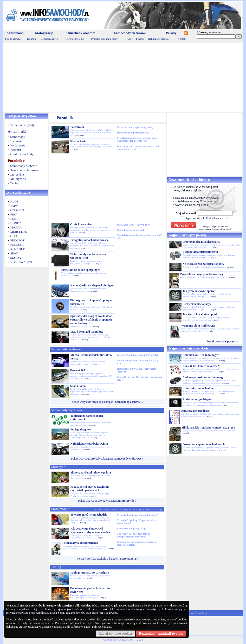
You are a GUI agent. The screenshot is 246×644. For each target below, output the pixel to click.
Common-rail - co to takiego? (201, 355)
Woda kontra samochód (130, 230)
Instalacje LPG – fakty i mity (133, 225)
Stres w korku (79, 141)
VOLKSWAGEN (21, 262)
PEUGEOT (17, 240)
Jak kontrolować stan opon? (200, 314)
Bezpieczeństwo (111, 509)
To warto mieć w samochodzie (89, 515)
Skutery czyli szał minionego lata (91, 473)
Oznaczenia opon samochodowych (204, 444)
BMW (14, 206)
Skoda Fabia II (80, 386)
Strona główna (13, 39)
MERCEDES (19, 232)
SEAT (14, 253)
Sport (130, 39)
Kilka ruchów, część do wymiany (135, 127)
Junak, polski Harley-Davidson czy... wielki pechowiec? (90, 489)
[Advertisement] (123, 77)
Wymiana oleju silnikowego (198, 326)
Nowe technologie (74, 39)
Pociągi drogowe (81, 429)
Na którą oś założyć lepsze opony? (204, 264)
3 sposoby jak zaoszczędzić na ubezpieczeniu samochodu (134, 535)
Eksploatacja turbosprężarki (200, 252)
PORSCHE (17, 245)
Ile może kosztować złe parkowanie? (137, 515)
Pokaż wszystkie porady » (222, 341)
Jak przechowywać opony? (199, 291)
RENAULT (17, 249)
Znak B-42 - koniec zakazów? (201, 366)
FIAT (14, 214)
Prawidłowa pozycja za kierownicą (202, 274)
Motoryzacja (44, 33)
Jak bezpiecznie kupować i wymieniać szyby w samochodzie (91, 530)
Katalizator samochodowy (199, 388)
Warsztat (16, 150)
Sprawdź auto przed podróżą (133, 133)
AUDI (14, 201)
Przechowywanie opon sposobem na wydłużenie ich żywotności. (137, 139)
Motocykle (17, 174)
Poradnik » (16, 161)
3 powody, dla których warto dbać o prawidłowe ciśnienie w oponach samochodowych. (91, 320)
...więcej (80, 135)
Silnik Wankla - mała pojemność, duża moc (208, 428)
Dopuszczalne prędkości (196, 411)
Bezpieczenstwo (49, 39)
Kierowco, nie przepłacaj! (131, 528)
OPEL (14, 236)
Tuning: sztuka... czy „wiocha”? (90, 573)
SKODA (16, 258)
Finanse (140, 39)
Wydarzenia (18, 145)
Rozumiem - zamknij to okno (161, 633)
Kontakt (182, 39)
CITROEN (17, 210)
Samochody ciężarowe (130, 33)
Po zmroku (77, 127)
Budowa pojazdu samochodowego (204, 377)
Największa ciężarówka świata (89, 444)
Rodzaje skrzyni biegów (197, 399)
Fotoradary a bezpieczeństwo (81, 543)
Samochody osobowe (80, 33)
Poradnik (65, 118)
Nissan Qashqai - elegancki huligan (92, 285)
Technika (32, 39)
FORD (15, 219)
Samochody (18, 137)
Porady (171, 33)
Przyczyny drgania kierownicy (201, 242)
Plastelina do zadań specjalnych (81, 270)
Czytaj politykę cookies (116, 633)
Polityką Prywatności (215, 218)
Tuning (15, 183)
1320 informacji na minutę (87, 332)
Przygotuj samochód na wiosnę (90, 240)
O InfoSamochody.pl (23, 154)
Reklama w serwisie (159, 39)
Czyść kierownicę (81, 224)
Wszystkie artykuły (23, 125)
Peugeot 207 (78, 370)
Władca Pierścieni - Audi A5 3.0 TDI (138, 355)
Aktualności (15, 33)
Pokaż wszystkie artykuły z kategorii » (107, 402)
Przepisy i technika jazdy (104, 39)
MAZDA (16, 227)
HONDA (16, 223)
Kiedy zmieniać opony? (197, 304)
